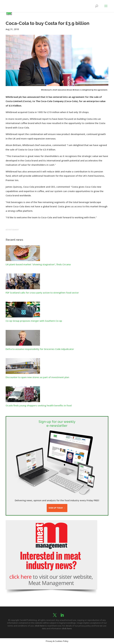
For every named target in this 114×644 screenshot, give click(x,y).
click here (40, 626)
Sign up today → (57, 508)
